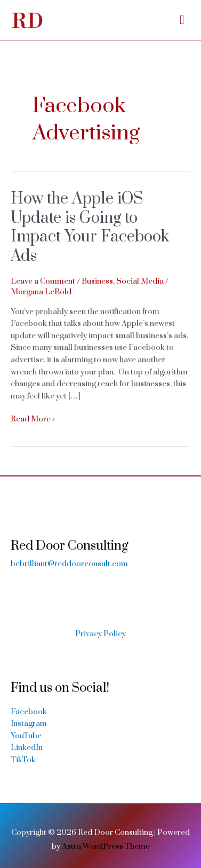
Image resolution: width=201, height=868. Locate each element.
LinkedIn (27, 748)
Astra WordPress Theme (106, 846)
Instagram (29, 724)
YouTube (26, 736)
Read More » (33, 420)
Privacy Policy (100, 634)
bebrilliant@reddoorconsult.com (69, 564)
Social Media (140, 281)
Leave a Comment (43, 281)
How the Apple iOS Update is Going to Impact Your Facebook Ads (90, 228)
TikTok (23, 760)
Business (97, 281)
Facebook (29, 712)
